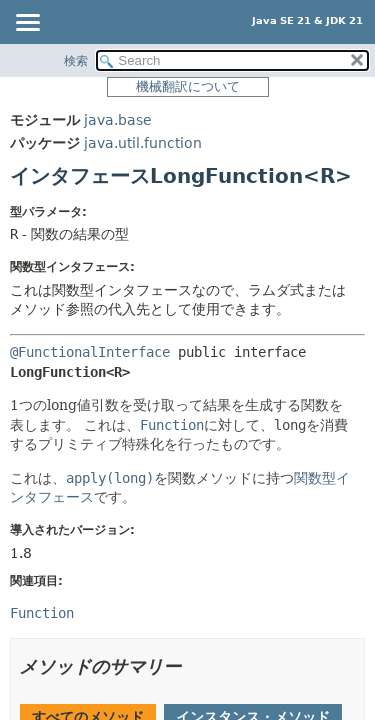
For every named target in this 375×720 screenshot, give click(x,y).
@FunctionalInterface (90, 352)
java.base (118, 120)
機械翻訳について (188, 86)
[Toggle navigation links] (27, 24)
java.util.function (143, 143)
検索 (76, 61)
